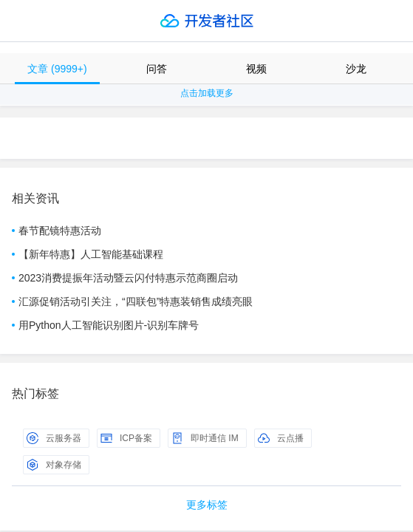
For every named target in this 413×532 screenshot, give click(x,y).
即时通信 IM (205, 438)
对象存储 (54, 465)
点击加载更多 (207, 93)
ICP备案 (126, 438)
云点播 (281, 438)
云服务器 (54, 438)
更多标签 (207, 505)
